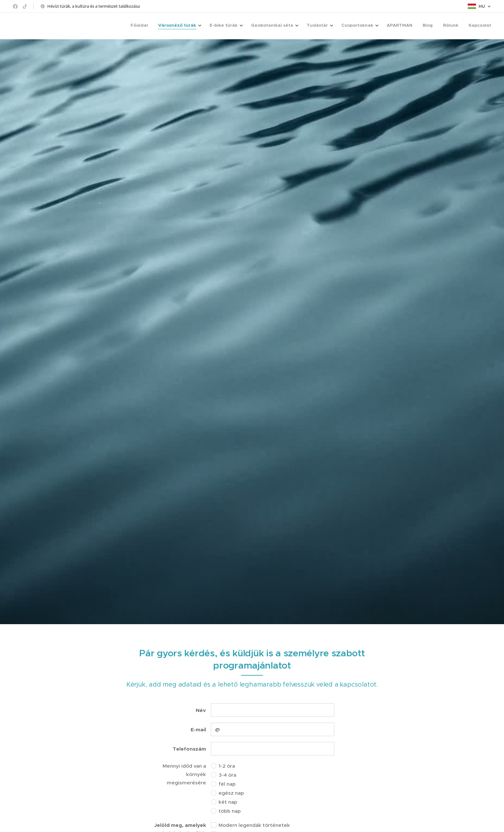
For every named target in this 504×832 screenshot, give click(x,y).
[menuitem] (384, 26)
